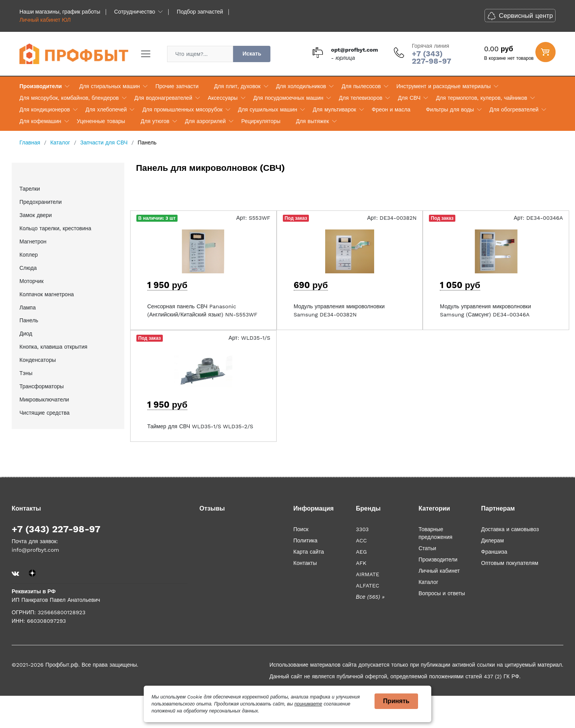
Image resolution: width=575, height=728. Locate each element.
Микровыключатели (44, 400)
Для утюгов (155, 121)
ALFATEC (368, 586)
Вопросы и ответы (442, 593)
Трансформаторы (42, 386)
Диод (26, 334)
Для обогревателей (514, 109)
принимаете (308, 704)
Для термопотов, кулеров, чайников (482, 98)
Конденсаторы (38, 360)
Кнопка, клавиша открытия (53, 347)
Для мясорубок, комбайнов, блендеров (69, 98)
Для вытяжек (313, 121)
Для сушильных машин (268, 109)
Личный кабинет (439, 571)
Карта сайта (309, 552)
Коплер (29, 255)
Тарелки (30, 189)
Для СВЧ (409, 98)
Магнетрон (33, 242)
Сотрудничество (135, 12)
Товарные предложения (435, 533)
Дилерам (492, 540)
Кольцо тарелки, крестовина (55, 228)
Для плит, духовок (237, 86)
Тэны (26, 373)
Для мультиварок (335, 109)
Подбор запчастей (200, 12)
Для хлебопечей (106, 109)
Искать (252, 54)
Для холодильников (301, 86)
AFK (361, 563)
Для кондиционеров (45, 109)
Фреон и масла (391, 109)
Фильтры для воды (450, 109)
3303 (362, 529)
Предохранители (41, 202)
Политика (305, 540)
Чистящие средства (44, 413)
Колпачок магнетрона (47, 294)
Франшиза (494, 552)
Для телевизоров (361, 98)
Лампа (28, 308)
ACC (361, 540)
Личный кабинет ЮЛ (45, 20)
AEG (361, 552)
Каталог (428, 582)
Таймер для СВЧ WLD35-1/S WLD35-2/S (200, 426)
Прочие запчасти (177, 86)
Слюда (28, 268)
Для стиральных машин (110, 86)
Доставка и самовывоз (510, 529)
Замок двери (36, 215)
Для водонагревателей (163, 98)
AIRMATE (368, 574)
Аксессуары (223, 98)
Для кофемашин (40, 121)
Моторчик (31, 281)
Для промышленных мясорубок (182, 109)
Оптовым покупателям (510, 563)
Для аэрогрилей (205, 121)
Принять (396, 701)
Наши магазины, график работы (60, 12)
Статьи (427, 548)
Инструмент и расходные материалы (443, 86)
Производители (41, 86)
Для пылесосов (361, 86)
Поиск (301, 529)
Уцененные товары (101, 121)
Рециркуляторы (261, 121)
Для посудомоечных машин (288, 98)
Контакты (305, 563)
